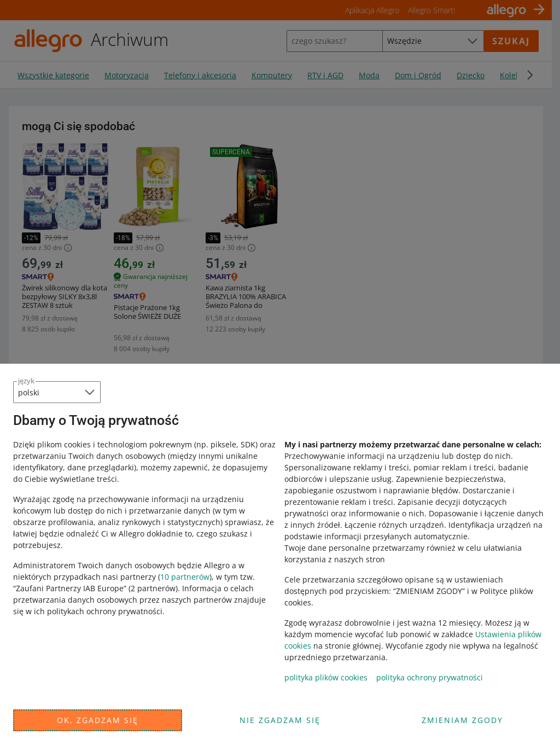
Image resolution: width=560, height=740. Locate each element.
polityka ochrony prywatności (430, 677)
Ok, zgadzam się (98, 720)
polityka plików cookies (326, 677)
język (26, 381)
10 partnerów (185, 577)
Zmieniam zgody (462, 720)
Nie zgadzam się (280, 720)
